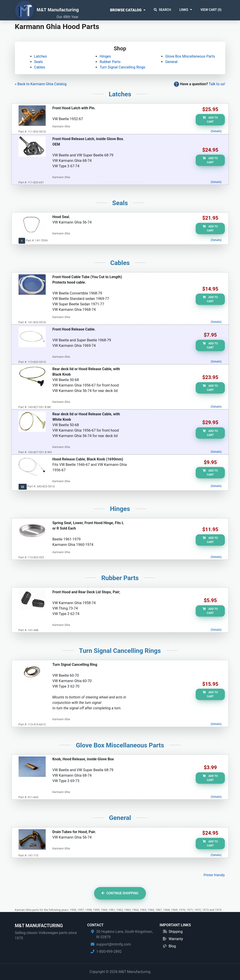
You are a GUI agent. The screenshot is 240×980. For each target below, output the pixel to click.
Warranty (176, 939)
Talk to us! (217, 84)
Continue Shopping (120, 893)
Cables (40, 67)
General (171, 62)
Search (162, 10)
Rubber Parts (110, 62)
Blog (172, 946)
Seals (39, 62)
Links (184, 10)
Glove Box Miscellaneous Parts (190, 56)
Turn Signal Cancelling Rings (122, 67)
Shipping (176, 932)
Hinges (105, 56)
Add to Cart (210, 120)
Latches (40, 56)
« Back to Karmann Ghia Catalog (41, 84)
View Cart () (211, 10)
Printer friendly (214, 875)
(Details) (216, 131)
